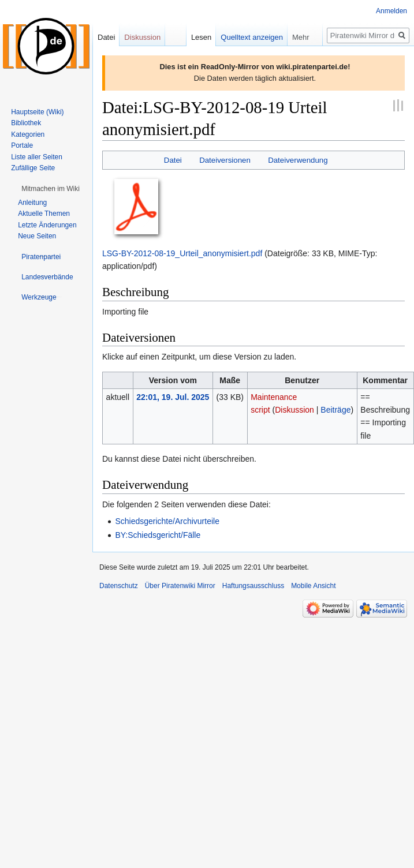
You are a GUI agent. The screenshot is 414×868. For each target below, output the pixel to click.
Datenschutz (119, 586)
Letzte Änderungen (47, 225)
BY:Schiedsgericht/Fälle (158, 535)
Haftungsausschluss (253, 586)
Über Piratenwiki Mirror (180, 586)
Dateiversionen (225, 160)
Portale (22, 145)
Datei (173, 160)
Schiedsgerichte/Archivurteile (167, 521)
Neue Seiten (37, 236)
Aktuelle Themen (44, 214)
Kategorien (28, 134)
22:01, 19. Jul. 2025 (173, 397)
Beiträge (335, 410)
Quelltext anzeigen (252, 37)
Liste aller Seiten (37, 157)
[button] (51, 189)
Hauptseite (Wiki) (37, 112)
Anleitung (32, 203)
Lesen (201, 37)
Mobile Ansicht (313, 586)
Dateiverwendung (298, 160)
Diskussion (294, 410)
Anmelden (391, 11)
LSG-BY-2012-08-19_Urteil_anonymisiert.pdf (182, 253)
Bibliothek (26, 123)
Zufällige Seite (33, 168)
